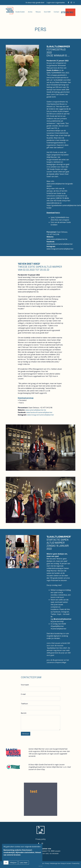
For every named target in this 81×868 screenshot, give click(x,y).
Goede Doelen (20, 12)
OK (6, 863)
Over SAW (47, 12)
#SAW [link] (64, 624)
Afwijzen (13, 863)
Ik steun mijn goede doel (35, 3)
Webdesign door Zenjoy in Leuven (61, 863)
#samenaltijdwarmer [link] (59, 629)
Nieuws (38, 12)
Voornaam (25, 685)
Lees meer (24, 863)
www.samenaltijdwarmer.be (57, 239)
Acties (30, 12)
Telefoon (24, 704)
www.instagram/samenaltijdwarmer (60, 249)
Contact (56, 12)
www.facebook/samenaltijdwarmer (60, 244)
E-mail (23, 694)
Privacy (47, 863)
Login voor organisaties (56, 3)
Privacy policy (41, 839)
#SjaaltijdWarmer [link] (57, 626)
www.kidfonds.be (53, 203)
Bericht (24, 713)
